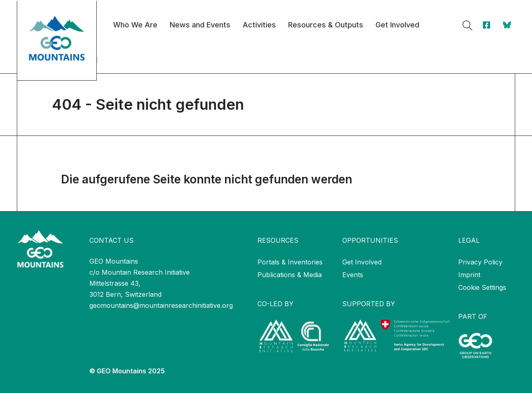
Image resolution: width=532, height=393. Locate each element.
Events (353, 275)
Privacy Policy (480, 262)
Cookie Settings (482, 287)
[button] (467, 26)
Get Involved (362, 262)
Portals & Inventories (290, 262)
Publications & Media (290, 275)
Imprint (469, 275)
